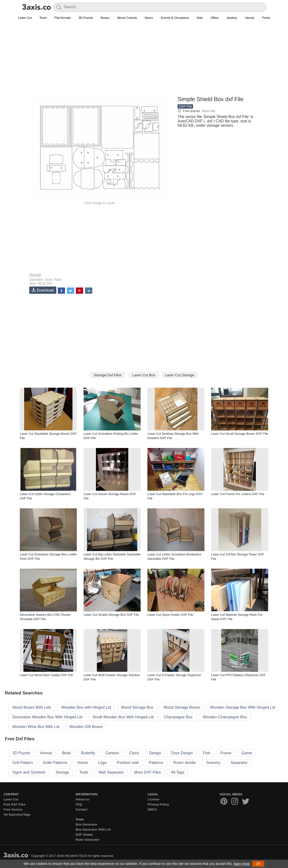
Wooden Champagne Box (225, 717)
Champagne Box (178, 717)
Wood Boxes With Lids (32, 707)
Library (250, 18)
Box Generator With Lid (93, 829)
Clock (134, 753)
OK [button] (258, 864)
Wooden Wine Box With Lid (36, 727)
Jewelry (232, 18)
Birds (66, 753)
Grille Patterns (55, 763)
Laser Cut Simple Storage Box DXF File (111, 615)
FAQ (79, 804)
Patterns (156, 763)
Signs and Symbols (29, 772)
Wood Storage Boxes (182, 707)
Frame (226, 753)
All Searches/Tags (17, 815)
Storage (35, 275)
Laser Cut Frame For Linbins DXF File (238, 494)
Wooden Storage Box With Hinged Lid (243, 707)
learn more (242, 864)
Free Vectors (13, 809)
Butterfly (88, 753)
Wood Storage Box (137, 707)
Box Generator (86, 824)
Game (247, 753)
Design (155, 753)
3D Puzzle (86, 18)
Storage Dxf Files (108, 375)
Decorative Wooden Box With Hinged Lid (47, 717)
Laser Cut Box (144, 375)
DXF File (185, 106)
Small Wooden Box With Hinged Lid (123, 717)
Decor (149, 18)
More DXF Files (148, 772)
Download (43, 290)
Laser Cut (25, 18)
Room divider (185, 763)
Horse (83, 763)
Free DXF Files (14, 804)
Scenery (213, 763)
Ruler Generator (88, 840)
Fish (207, 753)
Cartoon (112, 753)
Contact (81, 809)
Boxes (105, 18)
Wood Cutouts (127, 18)
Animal (46, 753)
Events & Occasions (175, 18)
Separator (239, 763)
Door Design (182, 753)
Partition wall (128, 763)
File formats (63, 18)
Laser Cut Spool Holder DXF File (170, 615)
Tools (43, 18)
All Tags (178, 772)
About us (82, 799)
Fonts (266, 18)
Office (215, 18)
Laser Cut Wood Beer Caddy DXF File (46, 675)
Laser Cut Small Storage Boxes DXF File (240, 434)
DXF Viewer (84, 835)
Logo (102, 763)
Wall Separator (111, 772)
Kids (200, 18)
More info (209, 111)
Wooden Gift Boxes (86, 727)
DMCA (152, 809)
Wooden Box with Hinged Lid (86, 707)
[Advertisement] (144, 61)
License (153, 799)
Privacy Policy (158, 804)
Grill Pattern (22, 763)
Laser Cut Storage (180, 375)
